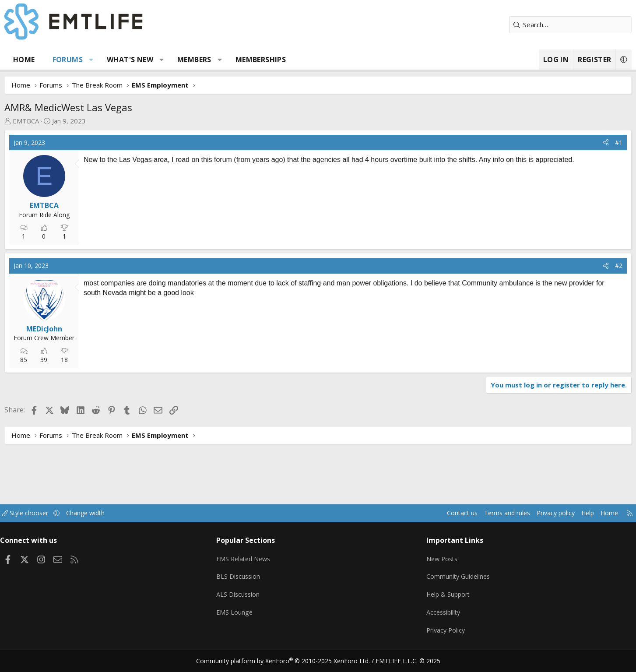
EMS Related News (260, 564)
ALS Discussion (253, 598)
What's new (166, 60)
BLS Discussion (253, 581)
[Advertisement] (190, 238)
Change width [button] (132, 521)
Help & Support (436, 598)
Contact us (409, 521)
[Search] (535, 25)
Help (543, 521)
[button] (127, 60)
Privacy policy (508, 521)
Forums (103, 60)
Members (230, 60)
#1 (583, 142)
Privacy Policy (433, 633)
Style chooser (70, 521)
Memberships (296, 60)
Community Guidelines (446, 581)
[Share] (570, 143)
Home (60, 60)
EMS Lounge (249, 616)
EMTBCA (62, 121)
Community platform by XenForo (288, 661)
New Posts (430, 564)
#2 (583, 325)
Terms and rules (457, 521)
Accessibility (431, 616)
